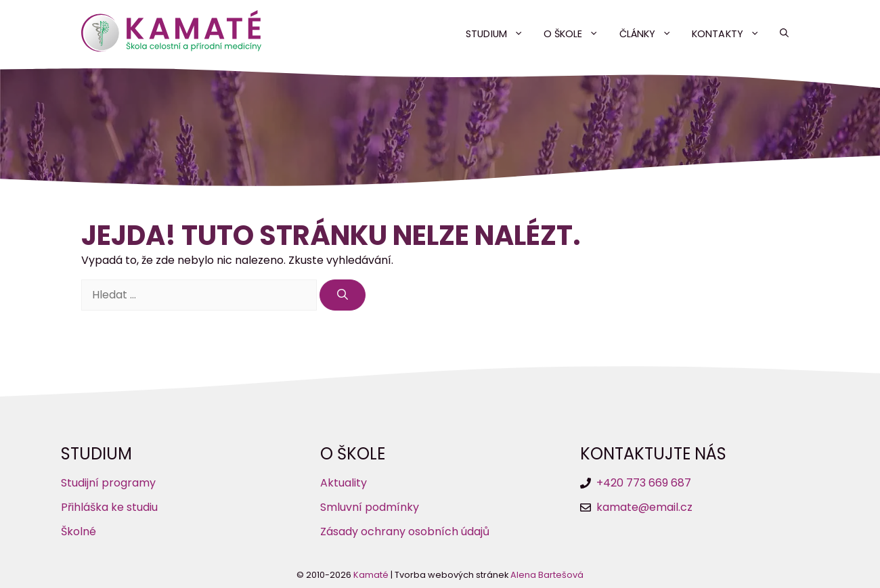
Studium (500, 34)
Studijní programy (108, 483)
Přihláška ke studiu (109, 507)
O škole (576, 34)
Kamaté (371, 575)
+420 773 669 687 (644, 483)
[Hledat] (343, 295)
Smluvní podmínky (370, 507)
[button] (784, 34)
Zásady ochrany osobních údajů (405, 532)
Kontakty (731, 34)
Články (651, 34)
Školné (79, 532)
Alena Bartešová (547, 575)
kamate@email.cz (644, 507)
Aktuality (344, 483)
